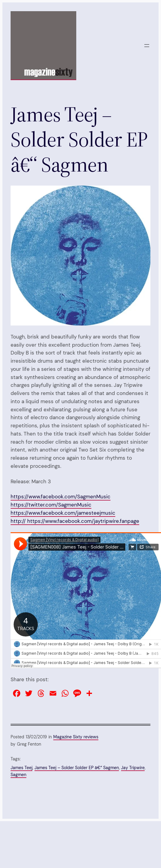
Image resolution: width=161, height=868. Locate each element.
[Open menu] (147, 46)
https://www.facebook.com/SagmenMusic (61, 497)
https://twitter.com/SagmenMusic (51, 505)
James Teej (21, 768)
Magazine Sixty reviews (76, 737)
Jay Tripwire (133, 768)
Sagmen (18, 775)
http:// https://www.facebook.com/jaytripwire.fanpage (75, 521)
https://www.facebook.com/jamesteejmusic (63, 513)
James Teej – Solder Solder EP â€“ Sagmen (77, 768)
